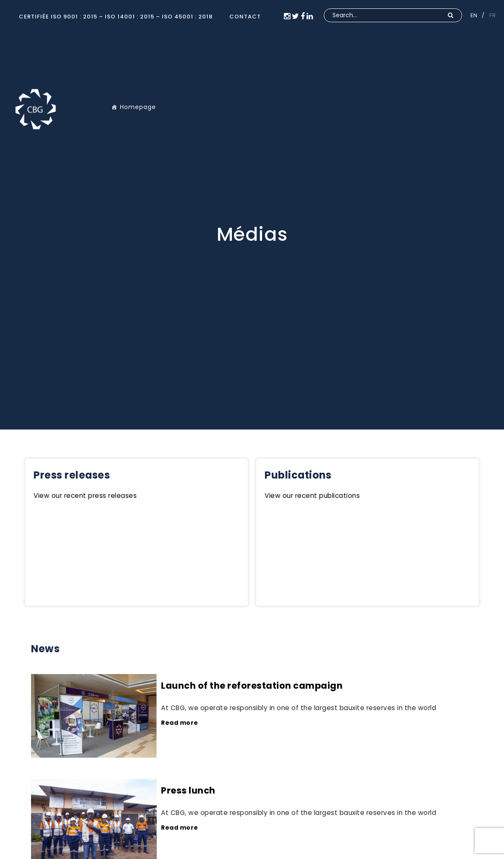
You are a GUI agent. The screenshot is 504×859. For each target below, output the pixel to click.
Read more (180, 723)
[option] (252, 215)
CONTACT (245, 17)
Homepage (138, 107)
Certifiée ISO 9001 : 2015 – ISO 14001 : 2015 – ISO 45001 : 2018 (116, 17)
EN (474, 15)
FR (492, 15)
